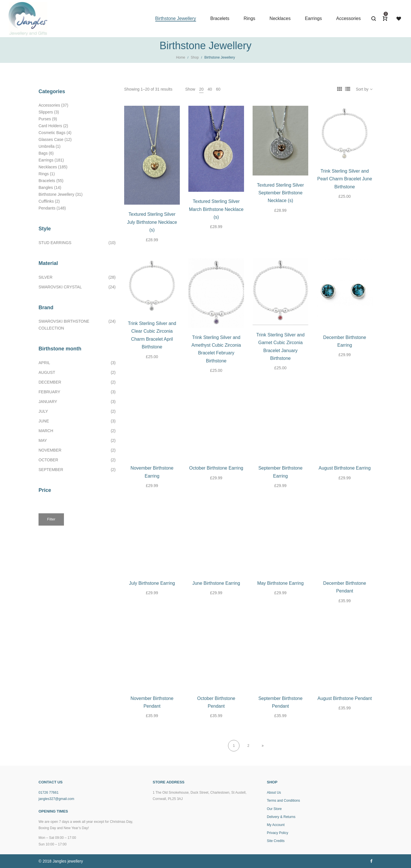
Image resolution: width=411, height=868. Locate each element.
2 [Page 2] (248, 746)
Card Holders (50, 126)
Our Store (274, 809)
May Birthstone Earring (280, 583)
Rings (44, 174)
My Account (276, 825)
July (43, 411)
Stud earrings (55, 243)
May (43, 440)
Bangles (46, 187)
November (50, 450)
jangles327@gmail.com (56, 799)
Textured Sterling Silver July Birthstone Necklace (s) (152, 222)
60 (218, 89)
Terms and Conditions (283, 801)
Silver (46, 277)
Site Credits (276, 841)
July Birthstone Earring (152, 583)
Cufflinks (46, 201)
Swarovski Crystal (60, 287)
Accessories (49, 105)
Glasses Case (51, 139)
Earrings (46, 160)
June (44, 421)
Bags (43, 153)
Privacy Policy (278, 833)
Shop (195, 57)
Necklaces (48, 167)
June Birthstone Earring (216, 583)
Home (181, 57)
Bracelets (47, 181)
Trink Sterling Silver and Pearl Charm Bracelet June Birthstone (344, 179)
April (44, 363)
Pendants (47, 208)
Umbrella (47, 146)
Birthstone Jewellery (56, 194)
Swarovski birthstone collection (64, 325)
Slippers (46, 112)
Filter (51, 519)
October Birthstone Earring (216, 468)
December (50, 382)
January (48, 402)
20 (202, 89)
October (48, 460)
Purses (45, 119)
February (49, 392)
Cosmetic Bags (52, 133)
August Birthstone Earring (344, 468)
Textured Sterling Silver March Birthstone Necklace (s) (216, 209)
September (51, 470)
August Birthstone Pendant (344, 698)
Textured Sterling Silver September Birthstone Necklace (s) (280, 193)
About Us (274, 793)
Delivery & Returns (281, 817)
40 (210, 89)
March (46, 431)
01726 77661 (49, 793)
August (47, 372)
